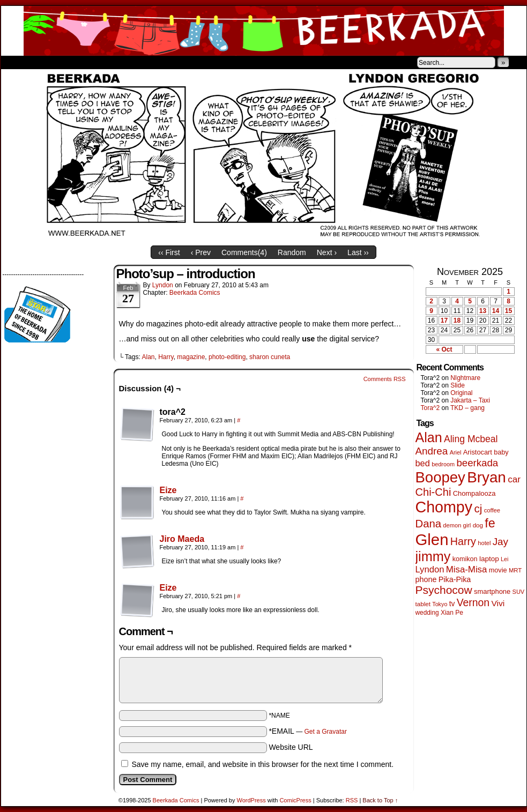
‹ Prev (201, 252)
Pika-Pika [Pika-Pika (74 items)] (455, 579)
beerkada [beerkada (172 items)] (477, 463)
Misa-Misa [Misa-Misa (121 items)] (467, 569)
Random (292, 252)
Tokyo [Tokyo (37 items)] (440, 604)
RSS (352, 800)
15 (509, 311)
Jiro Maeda (182, 539)
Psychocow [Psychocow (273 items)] (444, 590)
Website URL (291, 747)
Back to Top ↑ (380, 800)
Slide (458, 385)
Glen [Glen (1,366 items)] (432, 539)
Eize (168, 490)
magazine (191, 357)
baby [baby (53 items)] (501, 452)
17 (444, 321)
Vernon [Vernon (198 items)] (473, 602)
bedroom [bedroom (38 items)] (443, 464)
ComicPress (295, 800)
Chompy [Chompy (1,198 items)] (444, 507)
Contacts (122, 62)
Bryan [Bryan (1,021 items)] (487, 477)
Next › (327, 252)
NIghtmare (465, 378)
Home (16, 62)
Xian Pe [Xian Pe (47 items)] (452, 613)
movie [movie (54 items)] (498, 570)
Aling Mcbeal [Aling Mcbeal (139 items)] (471, 439)
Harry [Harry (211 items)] (463, 541)
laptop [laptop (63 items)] (489, 559)
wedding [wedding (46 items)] (427, 613)
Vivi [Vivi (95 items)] (498, 603)
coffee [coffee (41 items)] (492, 510)
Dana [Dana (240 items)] (429, 524)
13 (483, 311)
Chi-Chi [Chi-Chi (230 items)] (433, 492)
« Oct (444, 349)
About (48, 62)
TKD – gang (467, 408)
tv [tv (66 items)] (452, 604)
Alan (148, 357)
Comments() (244, 252)
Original (461, 393)
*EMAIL (308, 731)
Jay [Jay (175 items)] (500, 542)
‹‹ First (169, 252)
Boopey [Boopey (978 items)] (440, 477)
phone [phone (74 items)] (426, 579)
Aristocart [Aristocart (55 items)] (478, 452)
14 (496, 311)
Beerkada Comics (264, 31)
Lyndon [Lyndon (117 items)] (430, 569)
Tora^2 (430, 408)
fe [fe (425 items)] (490, 523)
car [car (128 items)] (514, 479)
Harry (166, 357)
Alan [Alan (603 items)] (429, 437)
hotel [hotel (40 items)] (484, 543)
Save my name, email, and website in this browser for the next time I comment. (262, 764)
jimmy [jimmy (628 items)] (433, 556)
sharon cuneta (270, 357)
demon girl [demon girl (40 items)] (457, 525)
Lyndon (163, 285)
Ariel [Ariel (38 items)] (456, 452)
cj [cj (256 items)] (478, 508)
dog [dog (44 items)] (478, 525)
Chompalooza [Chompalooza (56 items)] (474, 493)
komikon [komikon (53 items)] (465, 559)
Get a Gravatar (326, 732)
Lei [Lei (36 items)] (504, 559)
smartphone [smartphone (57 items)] (492, 591)
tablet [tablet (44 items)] (423, 604)
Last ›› (358, 252)
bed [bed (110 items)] (423, 463)
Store (81, 62)
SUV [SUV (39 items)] (519, 592)
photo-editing (227, 357)
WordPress (251, 800)
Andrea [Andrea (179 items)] (432, 451)
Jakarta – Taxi (470, 400)
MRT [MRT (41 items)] (515, 570)
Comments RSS (385, 379)
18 (457, 321)
